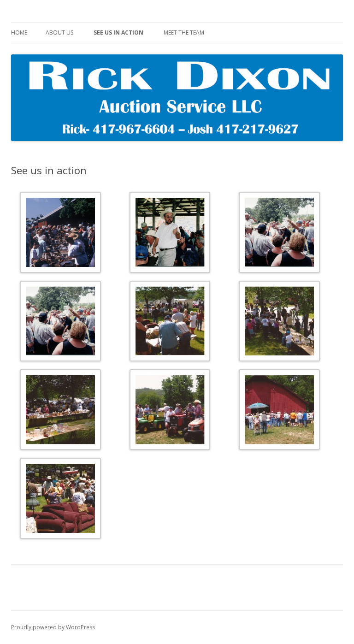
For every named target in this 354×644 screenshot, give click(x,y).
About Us (59, 32)
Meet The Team (184, 32)
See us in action (118, 32)
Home (19, 32)
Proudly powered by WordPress (53, 627)
